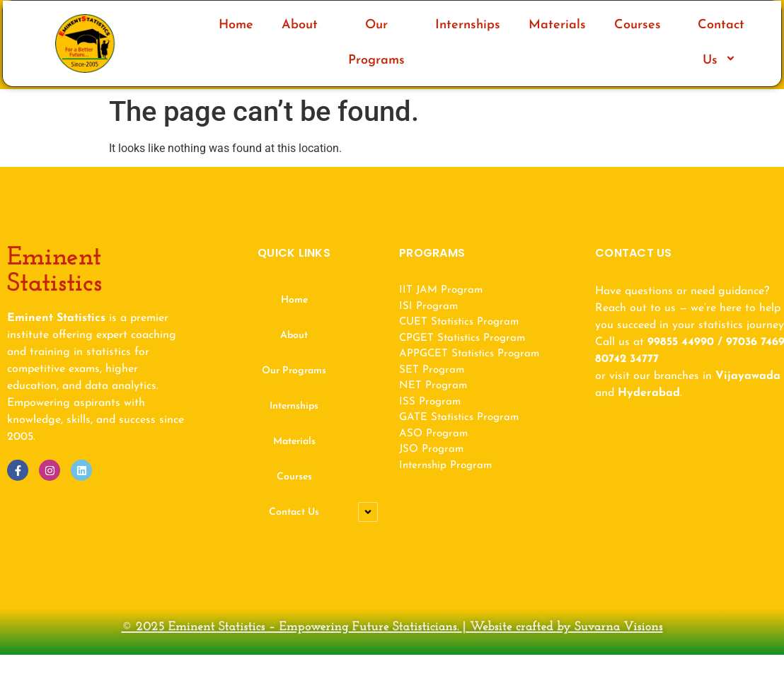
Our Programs (376, 43)
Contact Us (721, 43)
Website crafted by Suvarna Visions (494, 629)
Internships (468, 25)
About (300, 25)
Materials (557, 25)
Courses (638, 25)
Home (236, 25)
